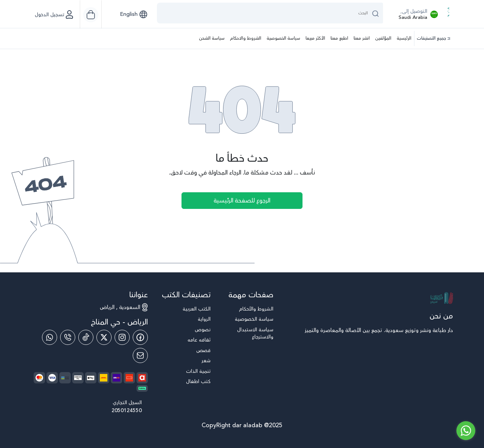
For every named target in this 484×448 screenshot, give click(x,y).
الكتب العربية (197, 309)
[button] (134, 14)
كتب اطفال (198, 382)
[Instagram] (122, 337)
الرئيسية (404, 38)
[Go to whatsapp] (466, 431)
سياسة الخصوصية (283, 38)
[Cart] (91, 15)
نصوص (203, 330)
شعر (206, 361)
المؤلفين (383, 38)
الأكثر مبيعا (315, 38)
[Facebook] (140, 337)
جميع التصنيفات (434, 39)
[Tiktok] (86, 337)
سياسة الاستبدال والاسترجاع (255, 334)
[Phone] (68, 337)
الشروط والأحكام (256, 309)
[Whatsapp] (50, 337)
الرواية (204, 319)
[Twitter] (104, 337)
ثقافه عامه (199, 340)
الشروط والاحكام (246, 38)
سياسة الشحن (212, 38)
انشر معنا (362, 38)
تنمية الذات (198, 372)
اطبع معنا (339, 38)
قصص (203, 351)
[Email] (140, 355)
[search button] (375, 13)
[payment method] (91, 378)
